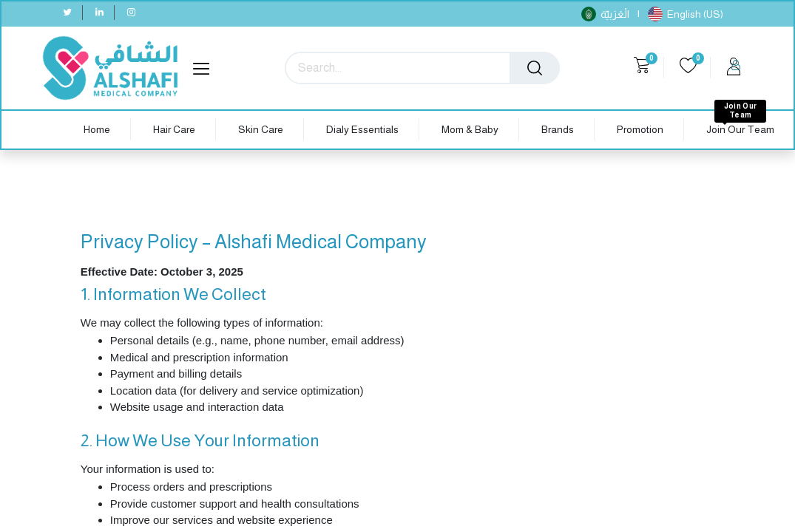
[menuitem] (97, 130)
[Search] (535, 68)
